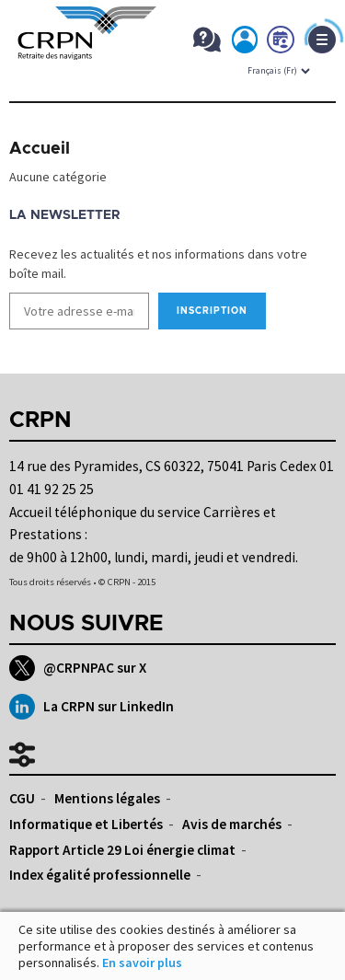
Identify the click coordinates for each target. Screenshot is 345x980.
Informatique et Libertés (86, 824)
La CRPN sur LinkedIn (92, 707)
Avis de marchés (232, 824)
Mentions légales (107, 798)
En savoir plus (142, 963)
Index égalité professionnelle (100, 875)
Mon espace (246, 43)
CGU (22, 798)
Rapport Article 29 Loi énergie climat (122, 850)
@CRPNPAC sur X (78, 668)
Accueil (40, 149)
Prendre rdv (282, 43)
